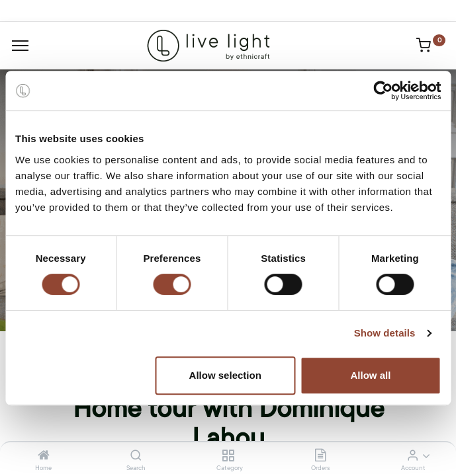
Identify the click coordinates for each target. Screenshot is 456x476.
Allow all (370, 375)
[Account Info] (413, 456)
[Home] (44, 456)
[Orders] (320, 456)
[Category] (228, 456)
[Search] (136, 456)
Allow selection (225, 375)
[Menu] (20, 46)
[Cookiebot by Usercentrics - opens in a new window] (383, 91)
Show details (385, 333)
